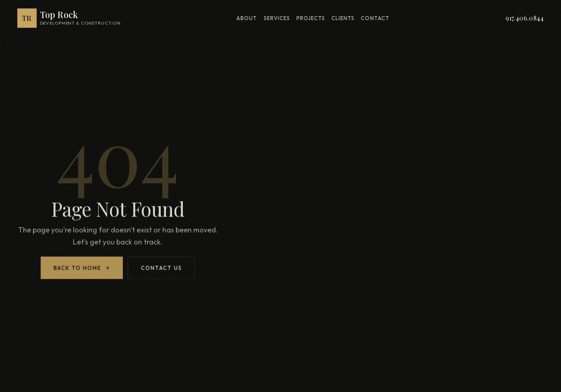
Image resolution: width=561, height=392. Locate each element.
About (247, 18)
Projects (311, 18)
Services (277, 18)
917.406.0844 (525, 18)
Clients (343, 18)
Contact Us (161, 269)
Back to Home (82, 269)
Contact (375, 18)
